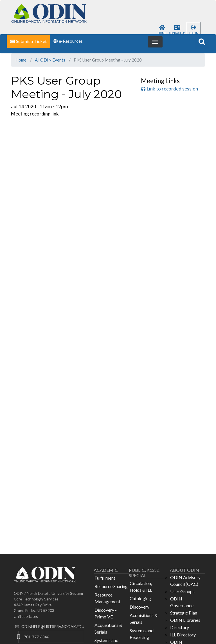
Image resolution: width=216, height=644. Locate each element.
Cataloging (140, 598)
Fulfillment (105, 578)
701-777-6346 (37, 637)
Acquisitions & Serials (108, 628)
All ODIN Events (50, 60)
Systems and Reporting (142, 634)
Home (21, 60)
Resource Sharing (111, 586)
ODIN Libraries (185, 620)
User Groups (182, 591)
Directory (180, 627)
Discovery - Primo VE (106, 613)
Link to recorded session (172, 89)
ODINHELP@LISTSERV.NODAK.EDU (53, 626)
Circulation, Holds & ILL (141, 587)
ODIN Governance (182, 602)
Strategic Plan (184, 613)
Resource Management (107, 598)
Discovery (139, 607)
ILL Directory (183, 635)
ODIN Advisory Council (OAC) (185, 581)
